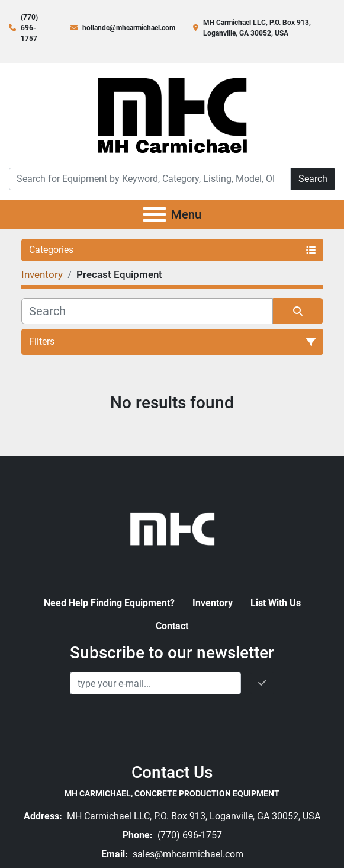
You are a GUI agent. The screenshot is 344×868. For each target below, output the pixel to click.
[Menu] (155, 214)
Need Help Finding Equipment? (109, 603)
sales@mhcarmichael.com (187, 854)
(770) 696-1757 (29, 28)
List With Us (276, 603)
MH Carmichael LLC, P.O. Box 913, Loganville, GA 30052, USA (192, 816)
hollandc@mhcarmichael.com (129, 28)
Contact (172, 626)
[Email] (155, 683)
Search (313, 179)
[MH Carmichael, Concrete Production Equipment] (172, 528)
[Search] (150, 179)
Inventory (213, 603)
